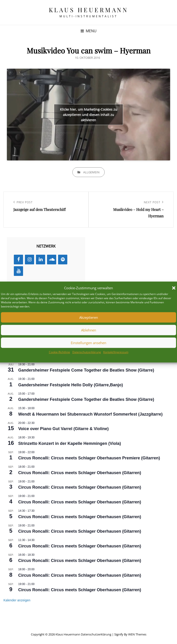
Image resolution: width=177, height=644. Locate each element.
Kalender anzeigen (17, 600)
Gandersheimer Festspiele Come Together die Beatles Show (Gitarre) (86, 370)
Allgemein (91, 172)
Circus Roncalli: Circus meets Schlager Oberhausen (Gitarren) (80, 473)
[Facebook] (18, 260)
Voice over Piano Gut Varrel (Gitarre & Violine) (63, 429)
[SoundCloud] (52, 260)
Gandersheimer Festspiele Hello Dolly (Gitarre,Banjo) (71, 385)
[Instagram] (29, 260)
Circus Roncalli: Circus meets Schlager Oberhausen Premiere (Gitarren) (89, 458)
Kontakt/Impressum (116, 352)
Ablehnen (89, 330)
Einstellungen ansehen (88, 343)
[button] (174, 288)
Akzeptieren (89, 317)
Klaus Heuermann (89, 10)
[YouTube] (18, 271)
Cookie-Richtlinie (59, 352)
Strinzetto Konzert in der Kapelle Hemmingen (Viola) (70, 443)
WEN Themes (137, 634)
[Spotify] (63, 260)
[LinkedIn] (41, 260)
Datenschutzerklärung (87, 352)
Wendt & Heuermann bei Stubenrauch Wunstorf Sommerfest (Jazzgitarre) (90, 414)
